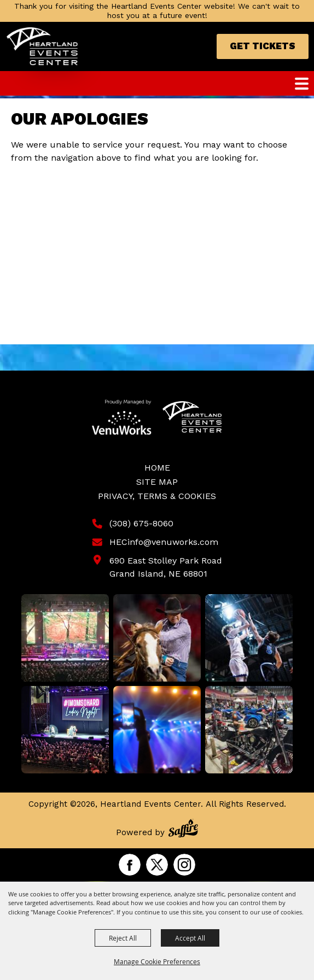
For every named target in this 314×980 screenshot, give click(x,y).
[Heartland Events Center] (42, 46)
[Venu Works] (122, 417)
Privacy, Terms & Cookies (157, 496)
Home (157, 468)
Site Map (157, 482)
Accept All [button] (190, 938)
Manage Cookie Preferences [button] (157, 961)
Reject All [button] (123, 938)
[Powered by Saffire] (183, 830)
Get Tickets (263, 46)
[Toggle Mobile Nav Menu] (302, 84)
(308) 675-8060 (141, 523)
